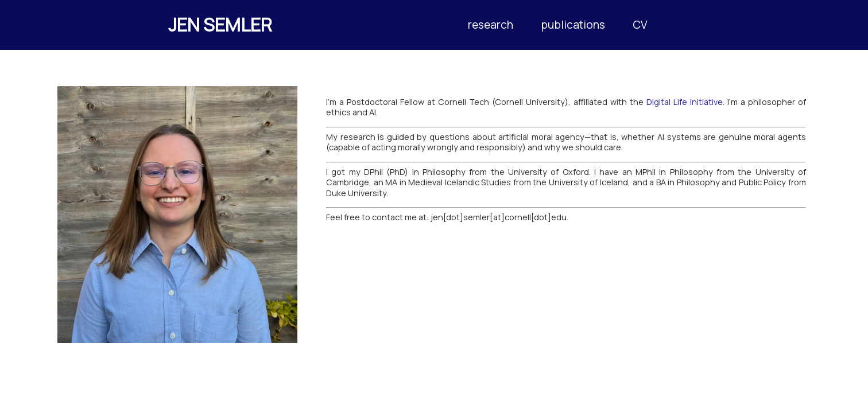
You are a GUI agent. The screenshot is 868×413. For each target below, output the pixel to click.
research (491, 25)
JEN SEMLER (220, 25)
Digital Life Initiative (685, 102)
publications (573, 25)
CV (640, 25)
